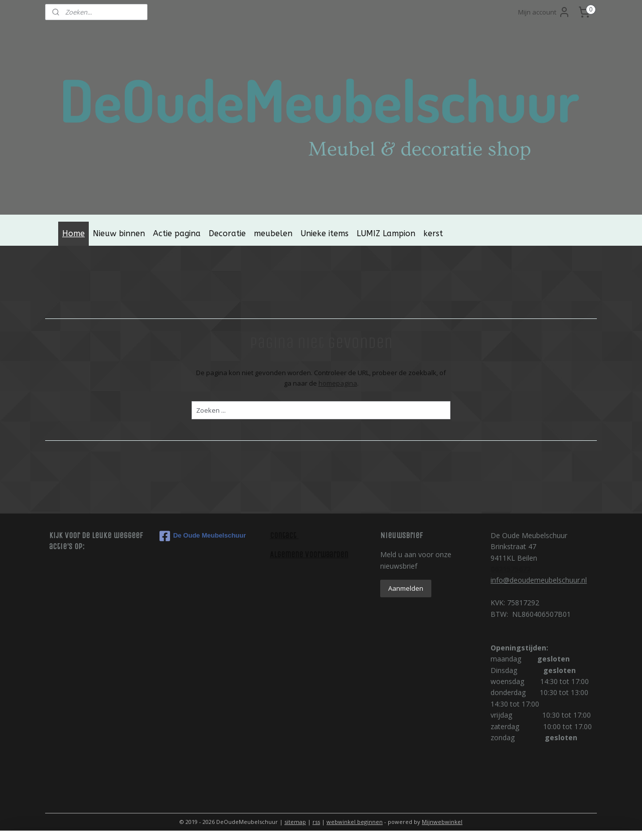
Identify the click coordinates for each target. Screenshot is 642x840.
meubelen (273, 233)
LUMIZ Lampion (386, 233)
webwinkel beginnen (355, 822)
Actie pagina (177, 233)
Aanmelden (406, 588)
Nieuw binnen (119, 233)
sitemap (295, 822)
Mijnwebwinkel (442, 822)
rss (316, 822)
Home (73, 233)
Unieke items (325, 233)
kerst (433, 233)
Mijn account (544, 12)
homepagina (337, 383)
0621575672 (511, 569)
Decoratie (227, 233)
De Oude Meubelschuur (203, 536)
